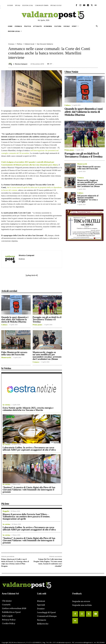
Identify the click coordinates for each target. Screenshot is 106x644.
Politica (19, 44)
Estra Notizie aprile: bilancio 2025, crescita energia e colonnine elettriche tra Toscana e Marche (28, 409)
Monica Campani (21, 64)
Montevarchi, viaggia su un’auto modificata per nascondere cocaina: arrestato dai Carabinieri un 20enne (47, 356)
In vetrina (6, 405)
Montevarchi (6, 358)
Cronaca (11, 44)
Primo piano (37, 325)
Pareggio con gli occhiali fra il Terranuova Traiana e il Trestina (47, 319)
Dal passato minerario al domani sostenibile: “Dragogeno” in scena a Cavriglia (88, 199)
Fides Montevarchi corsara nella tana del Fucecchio (14, 353)
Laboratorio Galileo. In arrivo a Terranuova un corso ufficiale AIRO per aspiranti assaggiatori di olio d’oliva (29, 449)
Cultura (4, 325)
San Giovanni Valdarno (45, 44)
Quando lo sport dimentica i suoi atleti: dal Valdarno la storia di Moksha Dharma (15, 319)
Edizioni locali (29, 44)
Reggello (6, 511)
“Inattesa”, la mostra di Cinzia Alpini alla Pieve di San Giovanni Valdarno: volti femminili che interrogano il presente (29, 490)
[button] (97, 26)
